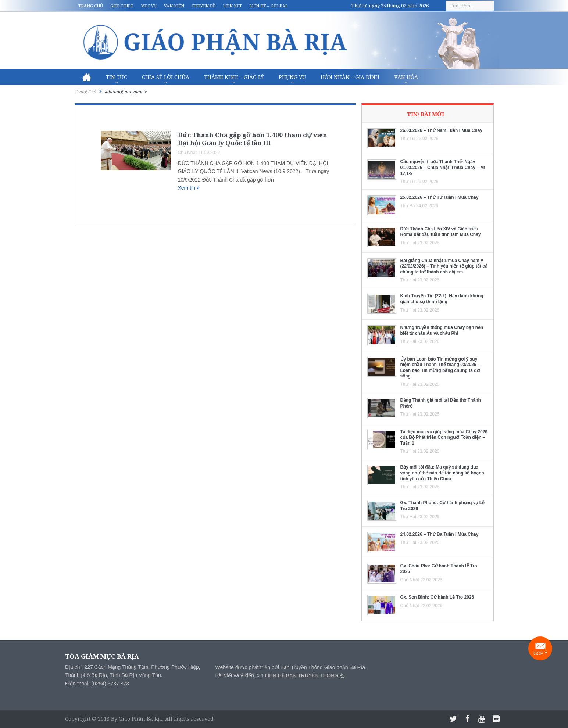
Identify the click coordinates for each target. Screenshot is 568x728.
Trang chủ (91, 6)
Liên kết (232, 6)
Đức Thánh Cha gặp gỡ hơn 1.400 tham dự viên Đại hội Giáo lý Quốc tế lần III (253, 139)
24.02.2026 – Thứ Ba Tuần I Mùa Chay (440, 534)
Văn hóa (406, 77)
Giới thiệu (122, 6)
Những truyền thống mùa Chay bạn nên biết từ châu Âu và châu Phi (442, 330)
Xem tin (189, 188)
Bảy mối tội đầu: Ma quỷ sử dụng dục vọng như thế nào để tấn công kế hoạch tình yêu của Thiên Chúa (442, 473)
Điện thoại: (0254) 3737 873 (97, 684)
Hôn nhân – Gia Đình (350, 77)
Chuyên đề (203, 6)
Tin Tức (117, 77)
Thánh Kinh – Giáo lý (234, 77)
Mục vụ (149, 6)
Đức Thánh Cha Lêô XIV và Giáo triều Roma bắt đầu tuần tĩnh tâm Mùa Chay (441, 232)
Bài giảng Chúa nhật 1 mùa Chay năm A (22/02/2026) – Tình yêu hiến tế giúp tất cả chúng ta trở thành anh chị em (444, 266)
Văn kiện (174, 6)
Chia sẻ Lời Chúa (166, 77)
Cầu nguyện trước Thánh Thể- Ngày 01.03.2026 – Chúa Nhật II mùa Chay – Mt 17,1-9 (443, 167)
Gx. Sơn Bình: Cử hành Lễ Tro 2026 (437, 597)
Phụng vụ (292, 77)
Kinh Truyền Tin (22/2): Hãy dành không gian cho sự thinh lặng (442, 299)
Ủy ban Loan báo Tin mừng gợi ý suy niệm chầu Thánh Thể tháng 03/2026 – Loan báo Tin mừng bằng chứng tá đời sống (440, 368)
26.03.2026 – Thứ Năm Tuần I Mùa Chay (442, 130)
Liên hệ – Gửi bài (268, 6)
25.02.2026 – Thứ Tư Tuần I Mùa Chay (440, 197)
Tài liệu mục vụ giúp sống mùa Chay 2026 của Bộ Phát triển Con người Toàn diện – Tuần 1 (444, 437)
